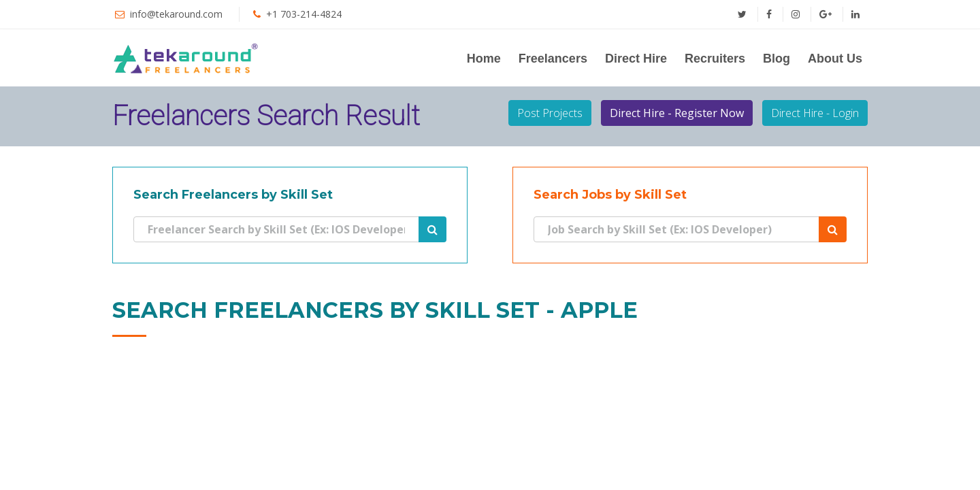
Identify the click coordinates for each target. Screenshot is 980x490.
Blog (777, 59)
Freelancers (553, 59)
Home (484, 59)
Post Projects (550, 113)
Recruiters (715, 59)
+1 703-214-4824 (304, 14)
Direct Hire (636, 59)
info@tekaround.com (176, 14)
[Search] (276, 229)
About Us (835, 59)
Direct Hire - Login (815, 113)
